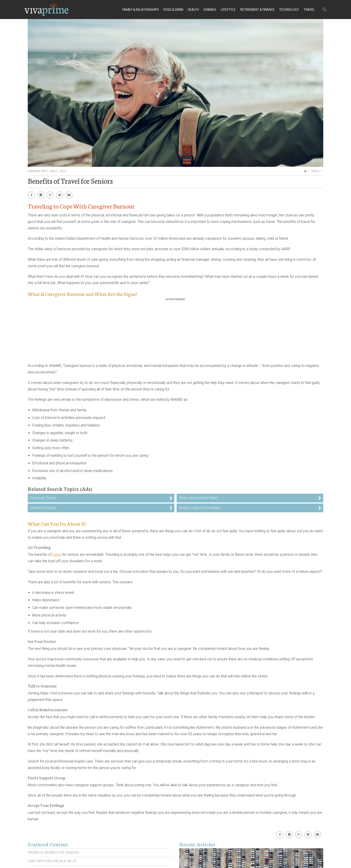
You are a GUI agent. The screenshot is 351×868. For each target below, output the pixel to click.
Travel (309, 10)
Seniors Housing (43, 508)
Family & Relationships (141, 10)
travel (57, 555)
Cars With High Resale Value (52, 861)
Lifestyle (228, 10)
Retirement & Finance (257, 10)
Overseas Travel (43, 498)
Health (193, 10)
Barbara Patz (37, 171)
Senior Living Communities (199, 508)
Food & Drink (173, 10)
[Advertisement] (175, 332)
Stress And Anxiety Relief (198, 498)
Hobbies (210, 10)
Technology (289, 10)
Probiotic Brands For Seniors (53, 853)
